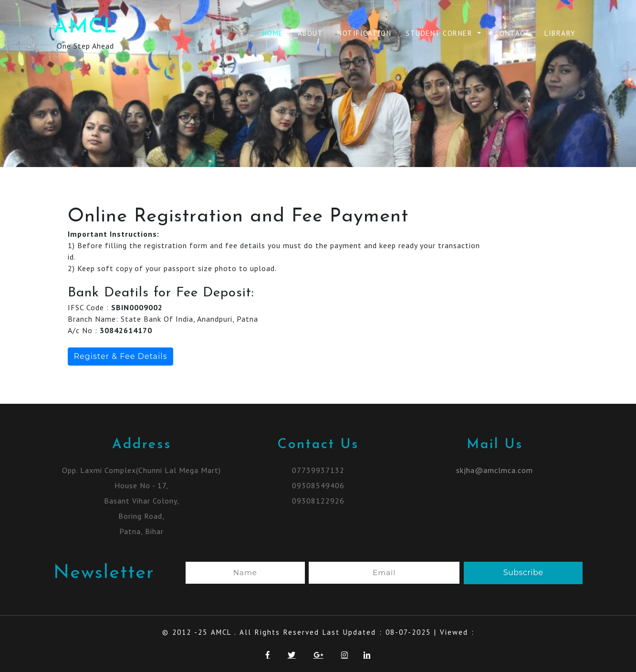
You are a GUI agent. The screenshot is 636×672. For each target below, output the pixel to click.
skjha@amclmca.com (495, 470)
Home (273, 33)
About (311, 33)
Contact (513, 33)
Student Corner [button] (440, 33)
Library (560, 33)
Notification (364, 33)
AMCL (85, 27)
